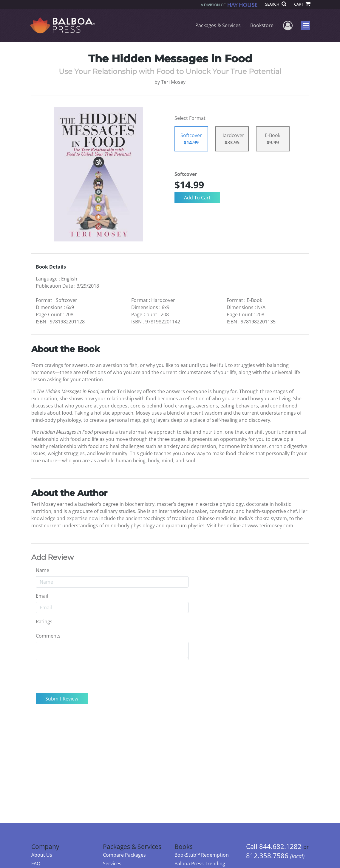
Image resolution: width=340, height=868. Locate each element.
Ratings (44, 621)
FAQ (36, 864)
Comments (48, 636)
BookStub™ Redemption (202, 855)
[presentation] (81, 677)
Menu (306, 25)
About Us (42, 855)
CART (302, 4)
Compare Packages (124, 855)
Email (42, 596)
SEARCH (276, 4)
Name (42, 570)
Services (112, 864)
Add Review (52, 557)
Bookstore (262, 25)
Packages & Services (218, 25)
